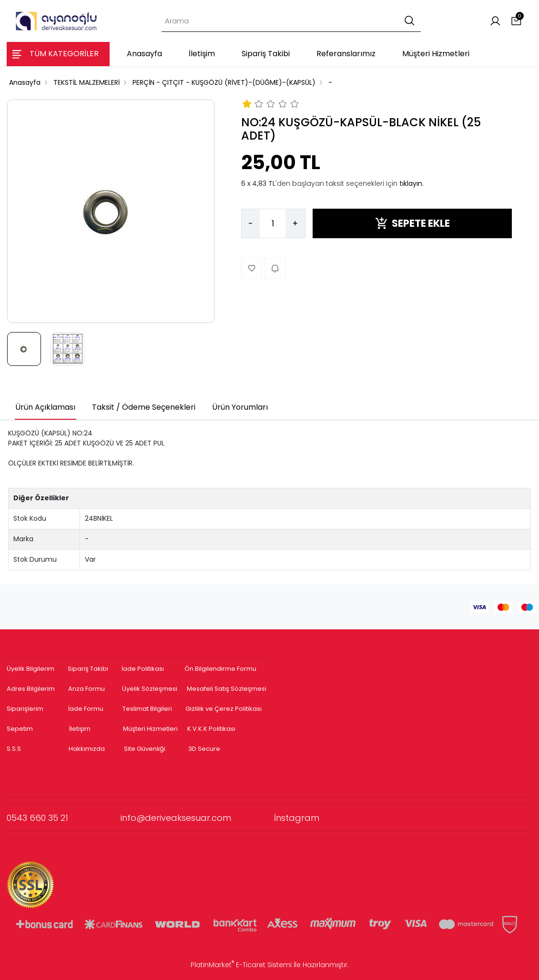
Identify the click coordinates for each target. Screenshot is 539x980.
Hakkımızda (87, 749)
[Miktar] (273, 223)
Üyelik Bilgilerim (31, 669)
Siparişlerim (25, 709)
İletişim (80, 729)
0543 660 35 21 (64, 818)
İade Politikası (143, 669)
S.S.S (14, 749)
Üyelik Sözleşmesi (150, 689)
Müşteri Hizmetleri (150, 729)
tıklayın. (412, 183)
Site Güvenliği (145, 749)
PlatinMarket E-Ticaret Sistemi (241, 965)
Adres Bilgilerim (31, 689)
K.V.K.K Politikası (211, 729)
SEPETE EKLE (412, 223)
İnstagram (297, 818)
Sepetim (20, 729)
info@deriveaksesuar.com (197, 818)
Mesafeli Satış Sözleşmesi (227, 689)
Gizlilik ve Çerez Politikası (224, 709)
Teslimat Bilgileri (147, 709)
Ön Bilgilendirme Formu (220, 669)
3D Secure (205, 749)
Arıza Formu (86, 689)
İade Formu (86, 709)
